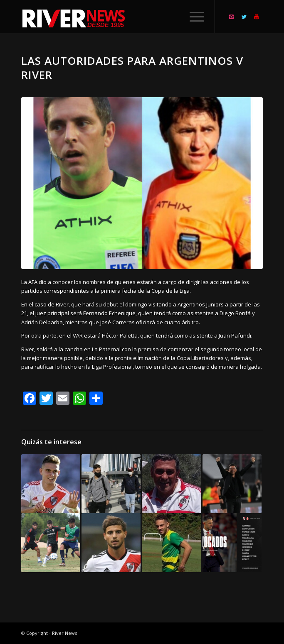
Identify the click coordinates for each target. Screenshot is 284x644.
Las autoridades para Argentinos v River (132, 68)
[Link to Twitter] (244, 17)
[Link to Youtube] (257, 17)
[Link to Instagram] (232, 17)
